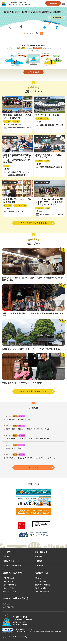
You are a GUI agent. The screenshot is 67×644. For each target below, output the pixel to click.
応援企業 (7, 607)
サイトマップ (40, 568)
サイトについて (33, 73)
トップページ (9, 555)
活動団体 (38, 581)
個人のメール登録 (10, 595)
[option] (33, 18)
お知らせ (7, 559)
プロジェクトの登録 (42, 595)
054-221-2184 (21, 627)
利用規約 (38, 564)
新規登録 (53, 3)
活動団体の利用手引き (43, 588)
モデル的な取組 (40, 584)
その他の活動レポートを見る (34, 394)
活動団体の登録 (40, 591)
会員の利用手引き (10, 588)
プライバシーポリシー (12, 568)
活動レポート (8, 584)
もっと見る (34, 470)
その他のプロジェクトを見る (34, 225)
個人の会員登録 (9, 591)
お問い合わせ (9, 564)
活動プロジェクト (10, 581)
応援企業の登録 (9, 610)
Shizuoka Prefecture (16, 640)
